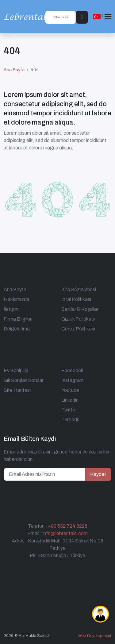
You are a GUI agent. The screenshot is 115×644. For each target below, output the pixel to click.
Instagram (73, 380)
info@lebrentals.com (65, 533)
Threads (70, 420)
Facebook (72, 370)
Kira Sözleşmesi (79, 289)
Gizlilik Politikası (78, 319)
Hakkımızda (17, 299)
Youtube (70, 390)
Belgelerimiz (17, 329)
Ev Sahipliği (16, 370)
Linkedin (70, 400)
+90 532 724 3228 (68, 526)
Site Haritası (17, 390)
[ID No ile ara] (60, 17)
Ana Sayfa (14, 70)
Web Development (95, 636)
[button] (98, 16)
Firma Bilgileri (18, 319)
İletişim (11, 309)
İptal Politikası (76, 299)
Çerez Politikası (78, 329)
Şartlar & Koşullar (80, 309)
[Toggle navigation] (108, 17)
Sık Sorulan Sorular (24, 380)
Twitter (69, 410)
